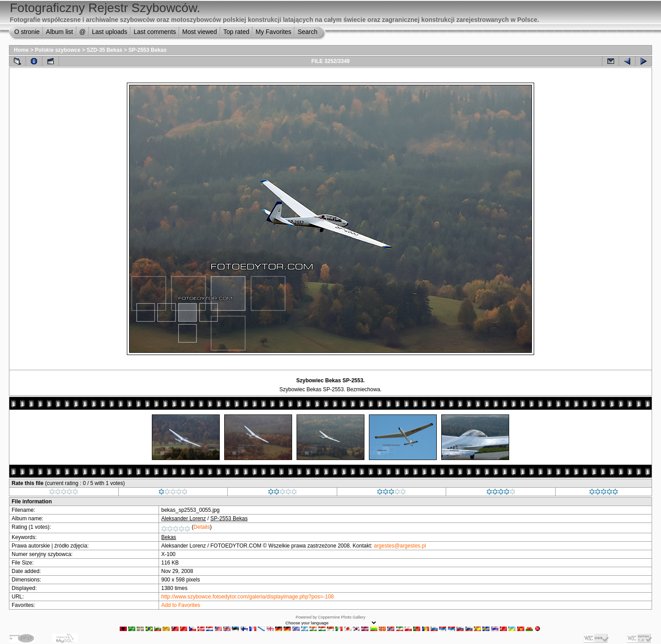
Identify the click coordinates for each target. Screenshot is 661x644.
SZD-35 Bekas (105, 50)
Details (202, 527)
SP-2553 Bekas (148, 50)
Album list (60, 32)
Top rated (236, 32)
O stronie (27, 32)
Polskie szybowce (58, 50)
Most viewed (200, 32)
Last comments (155, 32)
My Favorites (273, 32)
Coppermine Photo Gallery (342, 617)
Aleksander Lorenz (184, 519)
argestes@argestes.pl (400, 546)
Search (307, 32)
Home (21, 50)
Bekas (169, 537)
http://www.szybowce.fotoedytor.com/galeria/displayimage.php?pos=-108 (248, 597)
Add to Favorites (181, 605)
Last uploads (110, 32)
